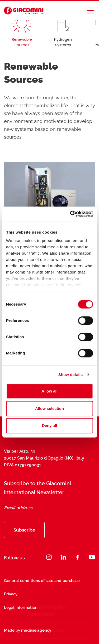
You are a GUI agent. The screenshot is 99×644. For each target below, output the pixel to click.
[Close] (87, 608)
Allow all (49, 391)
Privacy (11, 594)
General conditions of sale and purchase (42, 581)
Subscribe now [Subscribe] (50, 631)
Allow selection (49, 408)
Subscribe (24, 530)
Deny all (50, 426)
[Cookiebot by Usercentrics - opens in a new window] (70, 214)
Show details (71, 375)
